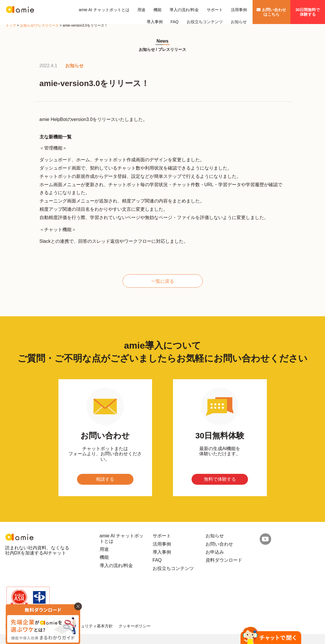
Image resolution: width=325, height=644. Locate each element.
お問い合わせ (219, 544)
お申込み (215, 552)
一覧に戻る (163, 281)
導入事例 (155, 22)
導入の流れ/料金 (184, 10)
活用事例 (239, 10)
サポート (215, 10)
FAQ (175, 22)
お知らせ (239, 22)
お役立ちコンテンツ (205, 22)
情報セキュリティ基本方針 (89, 626)
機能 (157, 10)
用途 (141, 10)
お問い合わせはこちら (271, 12)
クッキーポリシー (135, 626)
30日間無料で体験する (308, 12)
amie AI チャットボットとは (104, 10)
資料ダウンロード (224, 560)
